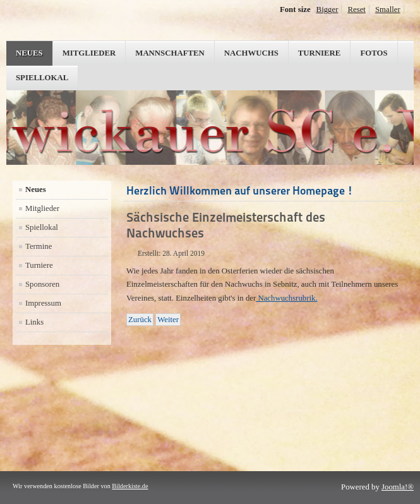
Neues (29, 53)
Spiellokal (42, 78)
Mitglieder (89, 53)
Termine (39, 246)
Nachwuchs (251, 53)
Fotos (374, 53)
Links (34, 322)
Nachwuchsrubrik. (286, 298)
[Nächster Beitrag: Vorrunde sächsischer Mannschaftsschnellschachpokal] (168, 320)
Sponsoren (42, 284)
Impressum (43, 303)
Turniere (320, 53)
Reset (356, 9)
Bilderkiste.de (130, 486)
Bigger (327, 9)
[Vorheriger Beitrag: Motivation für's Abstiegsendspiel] (140, 320)
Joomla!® (398, 487)
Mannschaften (170, 53)
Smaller (388, 9)
